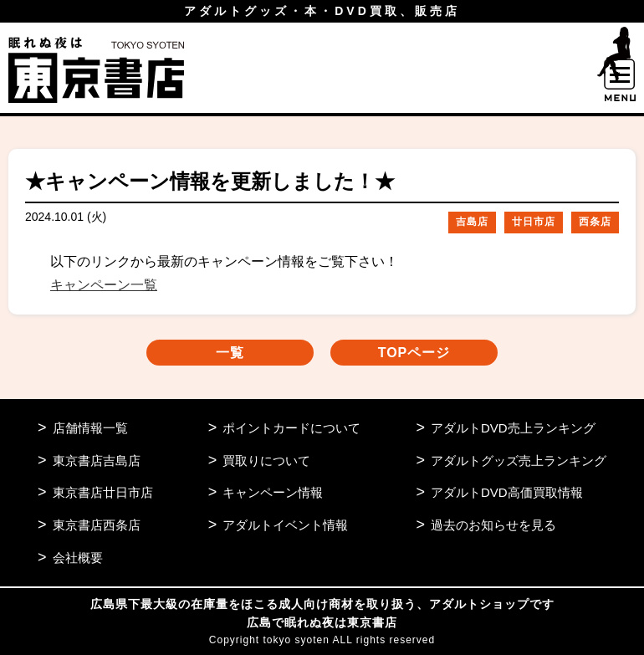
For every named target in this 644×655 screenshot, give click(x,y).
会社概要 (78, 558)
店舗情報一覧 (90, 428)
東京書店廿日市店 (103, 492)
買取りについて (266, 461)
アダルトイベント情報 (285, 525)
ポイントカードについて (291, 428)
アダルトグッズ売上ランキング (519, 461)
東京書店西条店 (97, 525)
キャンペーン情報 (273, 492)
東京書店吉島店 (97, 461)
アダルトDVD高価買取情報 (507, 492)
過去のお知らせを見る (493, 525)
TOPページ (414, 353)
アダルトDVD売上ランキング (513, 428)
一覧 (230, 353)
